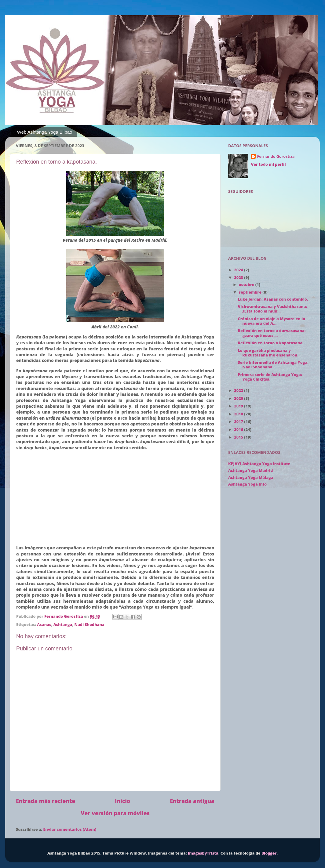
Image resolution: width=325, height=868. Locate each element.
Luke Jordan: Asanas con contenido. (273, 299)
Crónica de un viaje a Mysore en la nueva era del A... (271, 321)
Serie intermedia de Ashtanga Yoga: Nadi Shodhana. (273, 365)
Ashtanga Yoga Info (247, 484)
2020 (239, 398)
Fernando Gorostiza (276, 156)
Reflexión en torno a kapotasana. (270, 343)
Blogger (269, 853)
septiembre (251, 292)
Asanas (44, 625)
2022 (239, 391)
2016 (239, 430)
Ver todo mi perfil (268, 164)
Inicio (122, 801)
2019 (239, 406)
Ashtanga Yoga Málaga (251, 477)
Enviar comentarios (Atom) (70, 829)
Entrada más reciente (46, 801)
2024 (239, 270)
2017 (239, 422)
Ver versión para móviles (115, 813)
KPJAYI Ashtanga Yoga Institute (259, 464)
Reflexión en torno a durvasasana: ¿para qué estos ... (272, 333)
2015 (239, 437)
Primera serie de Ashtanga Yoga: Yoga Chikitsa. (270, 377)
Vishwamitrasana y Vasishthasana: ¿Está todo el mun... (272, 309)
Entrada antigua (192, 801)
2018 (239, 414)
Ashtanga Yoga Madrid (250, 470)
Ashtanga (63, 625)
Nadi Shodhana (89, 625)
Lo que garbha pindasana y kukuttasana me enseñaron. (268, 353)
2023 (239, 278)
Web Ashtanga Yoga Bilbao (45, 132)
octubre (247, 285)
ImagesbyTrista (203, 853)
